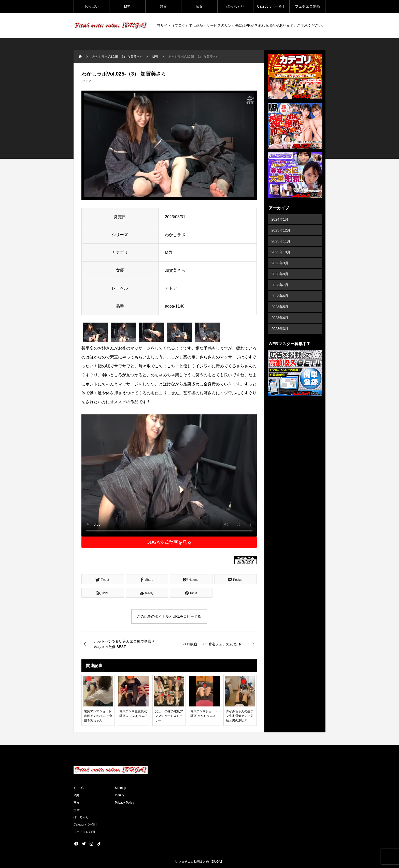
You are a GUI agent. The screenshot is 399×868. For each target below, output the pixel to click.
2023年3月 (280, 329)
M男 (127, 6)
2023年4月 (280, 318)
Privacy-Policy (125, 803)
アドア (87, 81)
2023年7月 (280, 285)
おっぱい (92, 6)
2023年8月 (280, 274)
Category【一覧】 (271, 6)
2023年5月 (280, 307)
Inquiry (120, 795)
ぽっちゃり (235, 6)
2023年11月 (281, 241)
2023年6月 (280, 296)
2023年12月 (281, 230)
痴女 (199, 6)
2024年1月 (280, 219)
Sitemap (121, 788)
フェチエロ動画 (307, 6)
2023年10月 (281, 252)
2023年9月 (280, 263)
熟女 (163, 6)
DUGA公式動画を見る (169, 542)
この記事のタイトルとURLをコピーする (169, 616)
